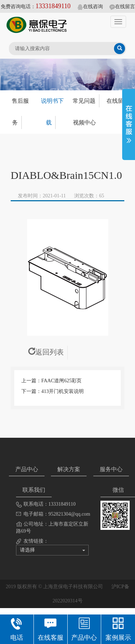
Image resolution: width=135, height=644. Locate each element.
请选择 (53, 550)
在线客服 (51, 628)
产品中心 (27, 469)
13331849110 (53, 6)
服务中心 (111, 469)
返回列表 (46, 352)
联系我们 (34, 490)
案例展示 (118, 628)
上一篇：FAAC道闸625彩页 (51, 381)
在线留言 (122, 7)
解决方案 (69, 469)
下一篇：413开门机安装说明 (53, 391)
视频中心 (84, 123)
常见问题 (84, 101)
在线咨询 (90, 7)
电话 (17, 628)
